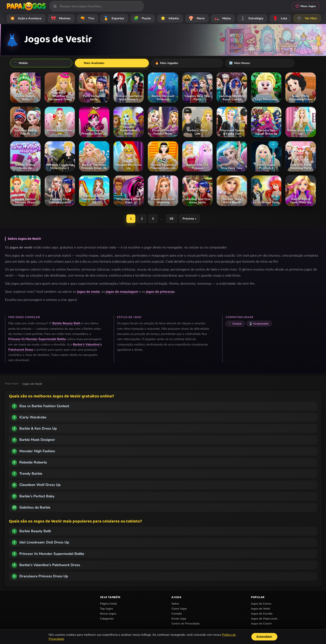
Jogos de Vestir (261, 609)
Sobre (175, 604)
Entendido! (264, 637)
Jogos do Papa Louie (264, 619)
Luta (279, 18)
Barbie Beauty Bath (66, 324)
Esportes (113, 18)
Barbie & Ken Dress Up (38, 429)
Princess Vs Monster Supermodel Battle (37, 339)
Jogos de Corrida (262, 614)
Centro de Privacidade (186, 624)
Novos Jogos (108, 614)
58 (172, 219)
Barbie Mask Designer (37, 440)
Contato (177, 614)
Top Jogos (106, 609)
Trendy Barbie (31, 474)
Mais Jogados (91, 63)
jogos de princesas (160, 292)
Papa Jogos (12, 384)
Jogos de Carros (261, 604)
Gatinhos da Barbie (35, 508)
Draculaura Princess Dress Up (44, 577)
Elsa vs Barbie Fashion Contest (44, 406)
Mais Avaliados (54, 63)
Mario (196, 18)
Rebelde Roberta (33, 463)
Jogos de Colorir (261, 624)
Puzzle (142, 18)
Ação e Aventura (25, 18)
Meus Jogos (306, 6)
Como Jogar (179, 609)
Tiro (86, 18)
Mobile (22, 63)
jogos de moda (88, 292)
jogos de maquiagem (122, 292)
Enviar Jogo (179, 619)
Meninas (60, 18)
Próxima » (190, 219)
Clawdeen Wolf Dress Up (40, 485)
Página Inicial (108, 604)
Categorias (107, 619)
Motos (222, 18)
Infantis (169, 18)
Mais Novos (124, 63)
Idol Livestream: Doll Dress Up (44, 543)
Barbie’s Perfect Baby (37, 497)
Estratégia (251, 18)
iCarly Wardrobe (33, 418)
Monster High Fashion (37, 452)
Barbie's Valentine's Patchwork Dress (50, 565)
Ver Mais (306, 18)
